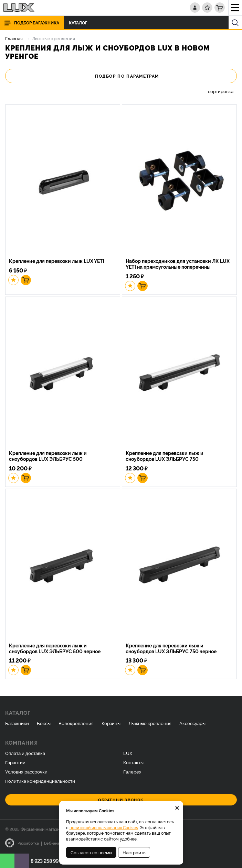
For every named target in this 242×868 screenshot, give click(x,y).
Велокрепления (76, 723)
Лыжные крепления (150, 723)
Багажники (17, 723)
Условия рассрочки (26, 771)
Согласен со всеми (91, 852)
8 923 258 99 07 (48, 861)
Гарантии (15, 762)
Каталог (80, 23)
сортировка (221, 91)
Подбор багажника (37, 23)
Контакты (133, 762)
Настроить (134, 852)
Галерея (132, 771)
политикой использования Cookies (104, 827)
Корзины (111, 723)
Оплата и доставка (25, 753)
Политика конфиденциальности (40, 781)
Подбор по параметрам (121, 76)
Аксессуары (192, 723)
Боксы (44, 723)
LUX (128, 753)
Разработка (28, 843)
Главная (14, 38)
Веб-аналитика (58, 843)
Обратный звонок (121, 800)
